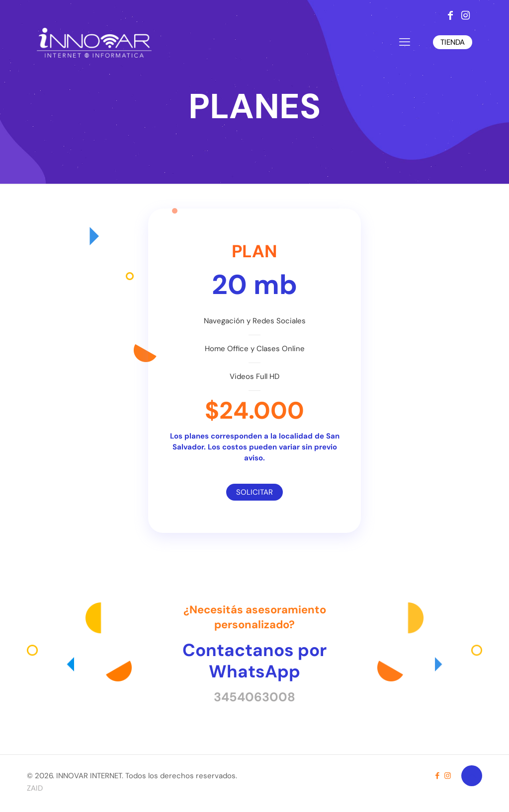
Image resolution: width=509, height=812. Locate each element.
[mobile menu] (405, 42)
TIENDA (453, 42)
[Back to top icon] (472, 776)
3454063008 (254, 697)
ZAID (35, 788)
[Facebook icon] (437, 776)
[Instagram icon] (448, 776)
